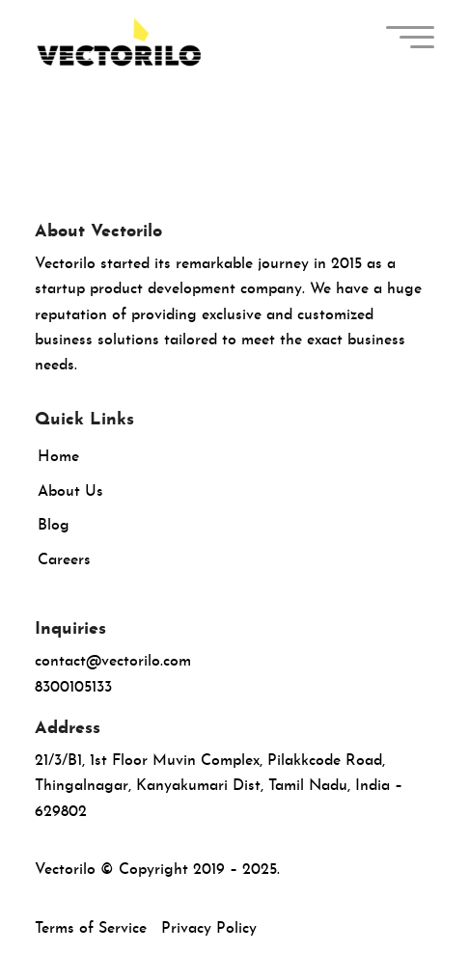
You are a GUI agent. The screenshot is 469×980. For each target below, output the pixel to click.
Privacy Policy (209, 929)
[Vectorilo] (194, 39)
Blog (54, 526)
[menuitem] (408, 39)
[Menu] (408, 39)
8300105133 (73, 688)
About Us (70, 492)
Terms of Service (91, 929)
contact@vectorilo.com (113, 662)
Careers (64, 560)
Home (58, 457)
